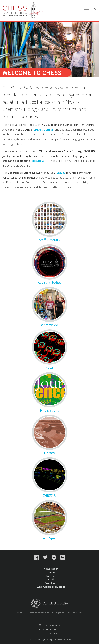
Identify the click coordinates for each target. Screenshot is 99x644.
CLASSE (51, 572)
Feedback (51, 583)
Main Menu (87, 10)
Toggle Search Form (95, 10)
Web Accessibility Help (51, 587)
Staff (51, 580)
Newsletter (51, 569)
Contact (51, 576)
